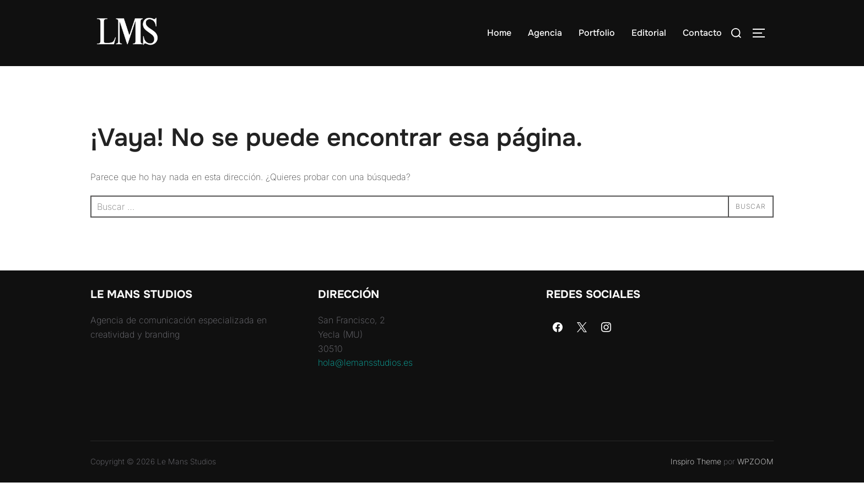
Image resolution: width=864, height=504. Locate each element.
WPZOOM (755, 483)
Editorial (649, 33)
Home (499, 33)
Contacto (702, 33)
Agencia (545, 33)
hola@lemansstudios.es (365, 384)
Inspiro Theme (696, 483)
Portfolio (597, 33)
